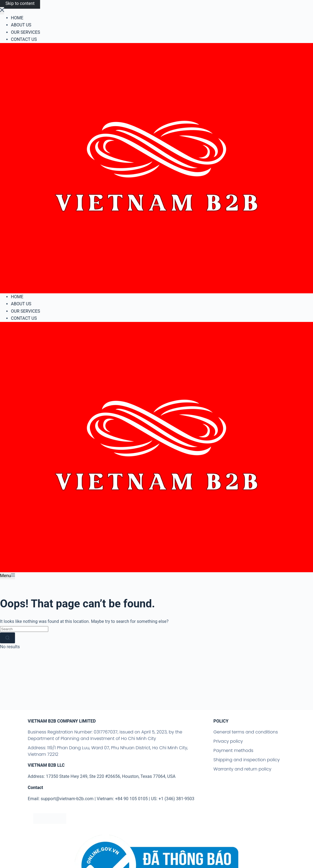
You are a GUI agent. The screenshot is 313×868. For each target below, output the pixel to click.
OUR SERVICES (25, 311)
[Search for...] (24, 629)
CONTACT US (24, 318)
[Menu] (7, 576)
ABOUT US (21, 304)
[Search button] (7, 638)
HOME (17, 297)
